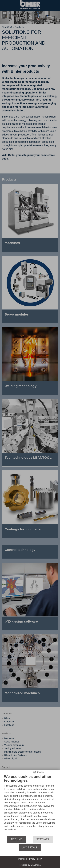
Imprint (22, 859)
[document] (30, 805)
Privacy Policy (35, 859)
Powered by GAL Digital (30, 865)
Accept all (30, 848)
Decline (16, 839)
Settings (43, 839)
